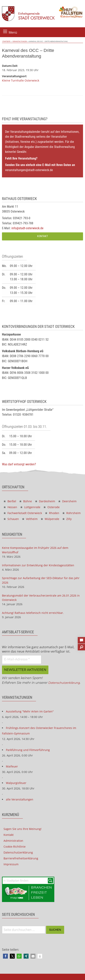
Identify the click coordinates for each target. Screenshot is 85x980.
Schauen (11, 519)
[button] (5, 956)
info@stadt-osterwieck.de (27, 228)
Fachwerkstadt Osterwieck (23, 513)
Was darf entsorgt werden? (19, 464)
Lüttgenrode (30, 507)
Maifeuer (12, 766)
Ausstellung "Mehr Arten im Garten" (30, 711)
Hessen (10, 507)
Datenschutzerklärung (64, 683)
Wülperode (50, 519)
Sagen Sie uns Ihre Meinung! (23, 829)
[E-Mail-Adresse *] (22, 659)
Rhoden (52, 513)
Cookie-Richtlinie (15, 847)
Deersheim (67, 501)
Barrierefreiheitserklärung (21, 858)
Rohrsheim (72, 513)
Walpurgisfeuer (16, 783)
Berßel (10, 501)
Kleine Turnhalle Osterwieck (21, 80)
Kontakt (42, 236)
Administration (13, 841)
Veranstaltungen (19, 41)
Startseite (6, 41)
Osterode (52, 507)
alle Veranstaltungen (20, 799)
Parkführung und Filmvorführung (28, 750)
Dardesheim (45, 501)
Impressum (11, 864)
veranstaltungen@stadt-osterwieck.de (29, 170)
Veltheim (30, 519)
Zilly (67, 519)
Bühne (26, 501)
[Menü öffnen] (5, 31)
